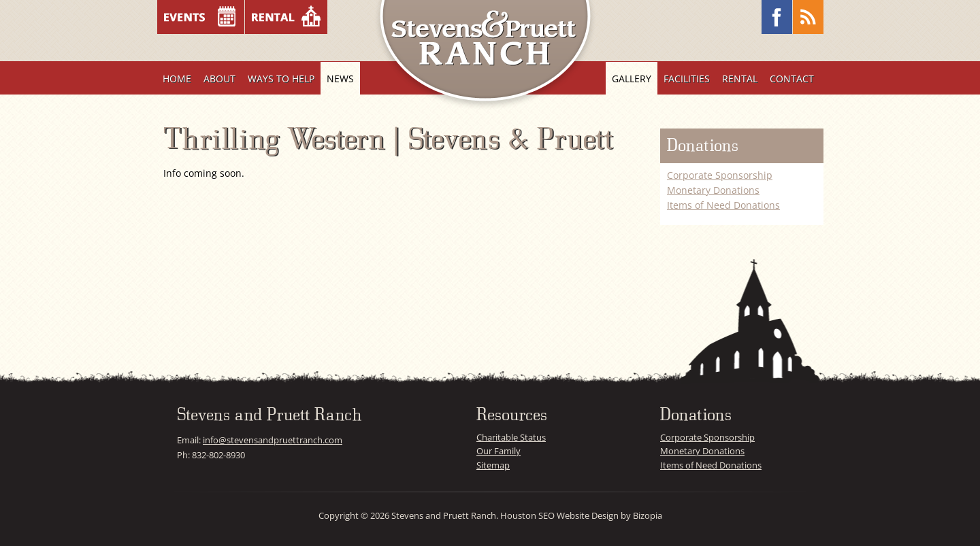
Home (177, 79)
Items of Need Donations (723, 205)
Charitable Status (511, 437)
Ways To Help (281, 79)
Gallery (632, 79)
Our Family (499, 451)
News (340, 79)
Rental (740, 79)
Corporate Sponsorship (720, 175)
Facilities (687, 79)
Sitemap (493, 465)
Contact (792, 79)
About (219, 79)
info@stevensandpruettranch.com (273, 440)
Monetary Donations (713, 190)
